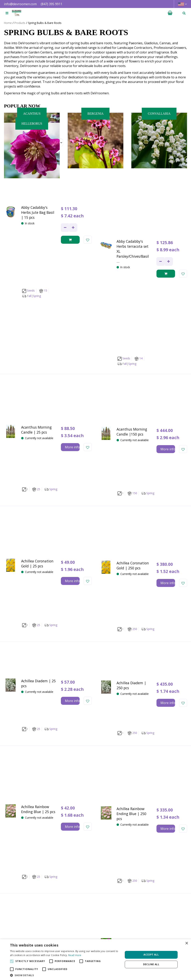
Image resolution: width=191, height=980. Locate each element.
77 (120, 809)
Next (132, 809)
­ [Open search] (184, 13)
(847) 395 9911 (51, 4)
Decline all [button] (151, 964)
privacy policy (159, 843)
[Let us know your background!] (95, 874)
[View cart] (170, 13)
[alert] (95, 960)
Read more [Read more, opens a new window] (75, 955)
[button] (65, 975)
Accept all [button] (151, 955)
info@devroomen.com (20, 4)
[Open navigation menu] (7, 13)
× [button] (187, 943)
